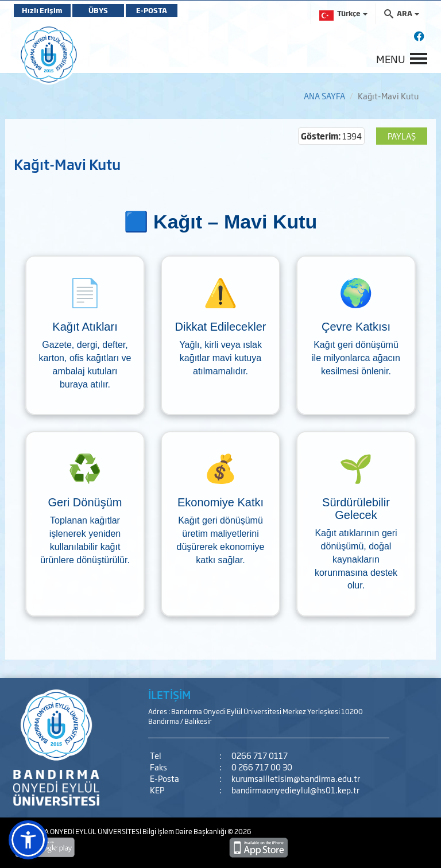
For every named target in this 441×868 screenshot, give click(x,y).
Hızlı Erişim (42, 10)
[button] (28, 840)
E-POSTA (152, 10)
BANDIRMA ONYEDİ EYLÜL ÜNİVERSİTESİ (78, 831)
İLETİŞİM (169, 695)
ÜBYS (98, 10)
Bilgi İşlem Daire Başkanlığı (185, 831)
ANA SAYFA (324, 96)
